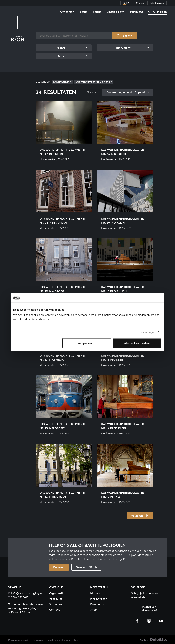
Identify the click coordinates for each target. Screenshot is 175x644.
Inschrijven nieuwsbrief (149, 609)
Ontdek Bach (116, 12)
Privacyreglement (18, 640)
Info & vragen (157, 3)
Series (84, 12)
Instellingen (148, 332)
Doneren (59, 567)
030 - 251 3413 (18, 597)
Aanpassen (87, 343)
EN (129, 3)
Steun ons (136, 12)
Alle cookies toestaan (137, 343)
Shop (93, 610)
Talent (97, 12)
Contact (55, 610)
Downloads (97, 604)
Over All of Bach (86, 567)
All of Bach (158, 12)
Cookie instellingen (59, 640)
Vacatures (56, 599)
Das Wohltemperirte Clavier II (94, 82)
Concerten (67, 12)
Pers (76, 640)
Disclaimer (38, 640)
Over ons (140, 3)
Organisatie (57, 593)
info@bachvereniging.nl (25, 593)
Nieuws (95, 593)
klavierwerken (62, 82)
